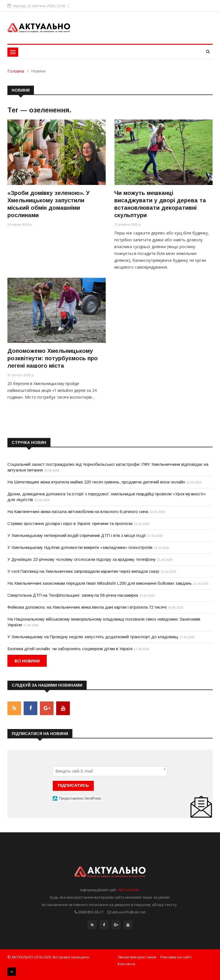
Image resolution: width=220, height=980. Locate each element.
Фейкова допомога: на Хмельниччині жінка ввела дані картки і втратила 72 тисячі (87, 607)
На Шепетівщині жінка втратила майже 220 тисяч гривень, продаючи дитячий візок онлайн (96, 482)
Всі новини (27, 661)
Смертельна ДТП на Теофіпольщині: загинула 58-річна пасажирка (73, 595)
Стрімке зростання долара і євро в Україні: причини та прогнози (70, 523)
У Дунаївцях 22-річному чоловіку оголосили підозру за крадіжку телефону (82, 559)
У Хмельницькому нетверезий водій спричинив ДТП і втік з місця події (77, 535)
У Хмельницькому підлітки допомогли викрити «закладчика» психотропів (80, 547)
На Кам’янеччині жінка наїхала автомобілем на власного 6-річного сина (78, 511)
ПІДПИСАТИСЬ (73, 785)
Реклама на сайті (176, 957)
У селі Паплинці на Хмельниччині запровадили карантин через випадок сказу (83, 571)
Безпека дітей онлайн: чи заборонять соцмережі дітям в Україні (70, 649)
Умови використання (137, 957)
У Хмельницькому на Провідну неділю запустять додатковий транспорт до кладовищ (93, 637)
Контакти (126, 964)
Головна (16, 71)
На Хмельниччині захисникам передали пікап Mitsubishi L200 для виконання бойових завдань (100, 583)
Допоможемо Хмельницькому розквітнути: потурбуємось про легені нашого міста (53, 358)
